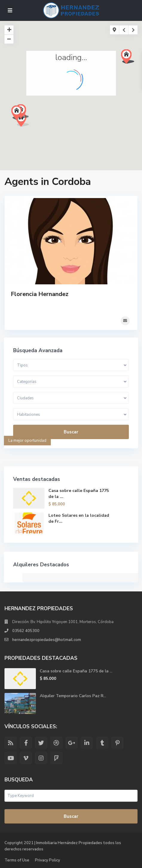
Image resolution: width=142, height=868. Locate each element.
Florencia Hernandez (40, 294)
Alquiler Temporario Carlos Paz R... (73, 696)
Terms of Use (17, 860)
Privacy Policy (48, 860)
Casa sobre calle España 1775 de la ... (76, 671)
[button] (130, 58)
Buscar (71, 432)
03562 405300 (26, 631)
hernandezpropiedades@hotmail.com (47, 640)
